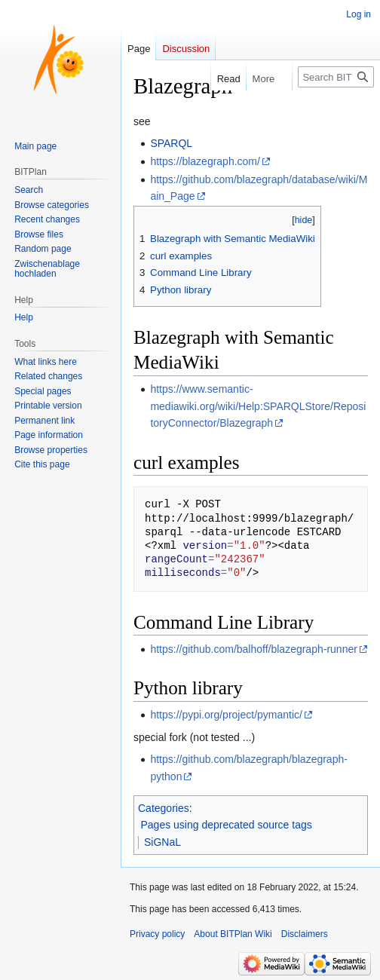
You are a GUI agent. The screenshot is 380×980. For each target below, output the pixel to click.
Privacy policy (157, 934)
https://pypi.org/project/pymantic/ (226, 715)
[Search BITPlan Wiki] (336, 77)
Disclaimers (305, 934)
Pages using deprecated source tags (227, 825)
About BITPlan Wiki (233, 934)
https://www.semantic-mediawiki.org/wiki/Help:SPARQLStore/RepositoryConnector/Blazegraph (258, 406)
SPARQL (171, 143)
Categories (164, 808)
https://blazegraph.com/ (205, 161)
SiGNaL (162, 842)
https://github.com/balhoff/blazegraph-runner (253, 649)
